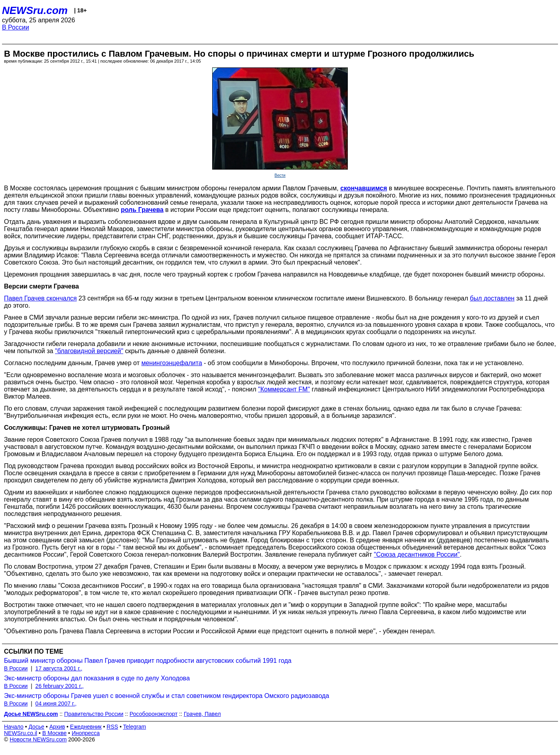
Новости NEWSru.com (38, 739)
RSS (112, 727)
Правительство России (94, 714)
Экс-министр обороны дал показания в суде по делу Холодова (97, 678)
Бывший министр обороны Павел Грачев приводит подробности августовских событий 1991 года (148, 661)
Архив (57, 727)
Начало (14, 727)
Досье (36, 727)
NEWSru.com (35, 10)
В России (16, 27)
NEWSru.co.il (21, 733)
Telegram (135, 727)
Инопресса (86, 733)
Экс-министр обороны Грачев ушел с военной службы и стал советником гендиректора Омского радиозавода (167, 696)
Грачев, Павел (202, 714)
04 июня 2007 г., (56, 704)
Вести (280, 175)
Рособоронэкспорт (154, 714)
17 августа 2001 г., (59, 668)
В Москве (54, 733)
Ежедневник (86, 727)
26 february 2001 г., (60, 686)
